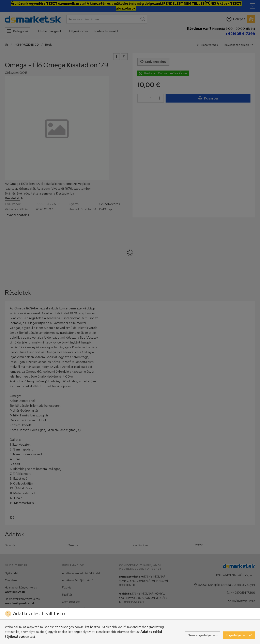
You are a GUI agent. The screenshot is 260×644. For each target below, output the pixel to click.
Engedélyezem (239, 635)
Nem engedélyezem (202, 635)
